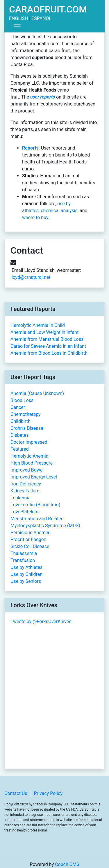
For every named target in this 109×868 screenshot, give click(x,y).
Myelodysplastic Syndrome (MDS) (45, 526)
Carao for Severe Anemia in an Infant (48, 346)
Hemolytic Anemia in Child (38, 325)
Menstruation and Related (37, 519)
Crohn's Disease (27, 428)
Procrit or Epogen (28, 539)
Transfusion (23, 560)
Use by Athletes (26, 567)
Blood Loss (22, 400)
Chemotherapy (26, 414)
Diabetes (20, 435)
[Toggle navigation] (17, 24)
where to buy (35, 218)
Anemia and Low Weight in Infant (44, 332)
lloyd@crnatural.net (31, 277)
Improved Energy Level (34, 477)
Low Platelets (24, 512)
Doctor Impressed (29, 442)
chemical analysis (59, 211)
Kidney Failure (25, 491)
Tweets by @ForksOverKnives (41, 622)
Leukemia (20, 498)
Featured (20, 449)
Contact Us (16, 793)
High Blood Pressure (32, 463)
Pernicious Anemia (30, 533)
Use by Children (26, 574)
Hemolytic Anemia (29, 456)
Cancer (18, 407)
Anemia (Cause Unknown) (37, 393)
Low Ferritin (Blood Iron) (35, 505)
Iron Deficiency (26, 484)
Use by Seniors (26, 581)
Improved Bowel (27, 470)
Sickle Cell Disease (30, 546)
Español (41, 18)
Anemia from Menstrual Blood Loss (47, 339)
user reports (43, 97)
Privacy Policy (48, 793)
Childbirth (20, 421)
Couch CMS (67, 864)
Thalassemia (24, 553)
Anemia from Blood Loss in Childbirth (49, 353)
